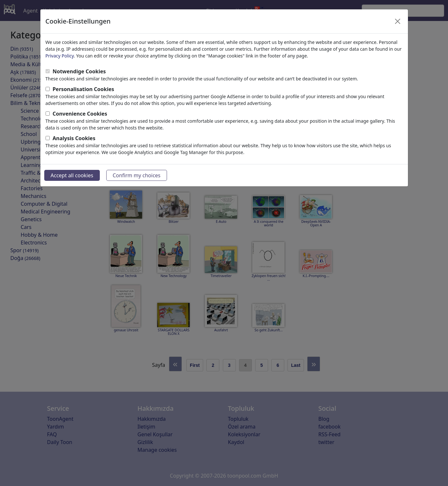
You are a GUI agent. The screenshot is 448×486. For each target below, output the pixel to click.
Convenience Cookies (80, 114)
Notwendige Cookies (79, 71)
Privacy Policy (60, 56)
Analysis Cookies (74, 138)
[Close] (398, 21)
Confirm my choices (137, 175)
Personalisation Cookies (83, 89)
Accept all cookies (72, 175)
